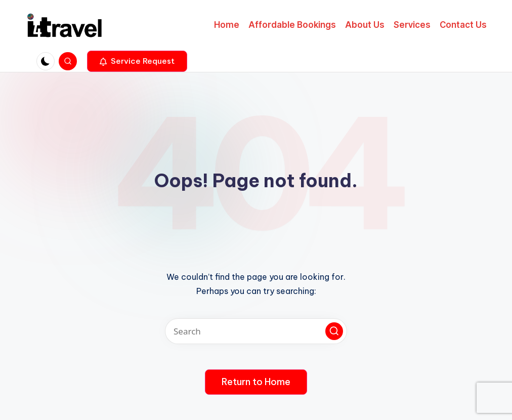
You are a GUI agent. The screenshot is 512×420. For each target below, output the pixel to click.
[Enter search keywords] (256, 331)
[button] (137, 61)
